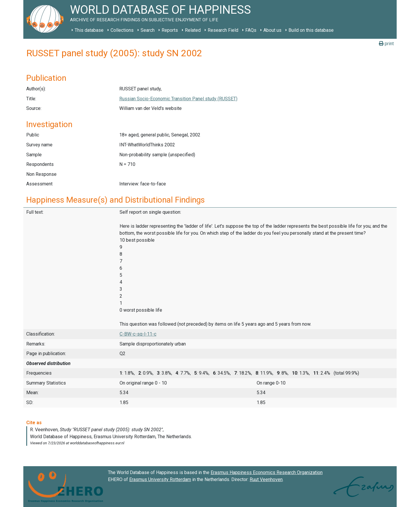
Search (148, 30)
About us (272, 30)
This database (89, 30)
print (386, 44)
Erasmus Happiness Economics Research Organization (267, 472)
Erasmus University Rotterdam (160, 479)
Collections (122, 30)
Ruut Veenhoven (266, 479)
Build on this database (311, 30)
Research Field (223, 30)
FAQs (251, 30)
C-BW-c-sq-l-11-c (138, 334)
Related (193, 30)
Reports (170, 30)
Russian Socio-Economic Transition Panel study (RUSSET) (178, 99)
